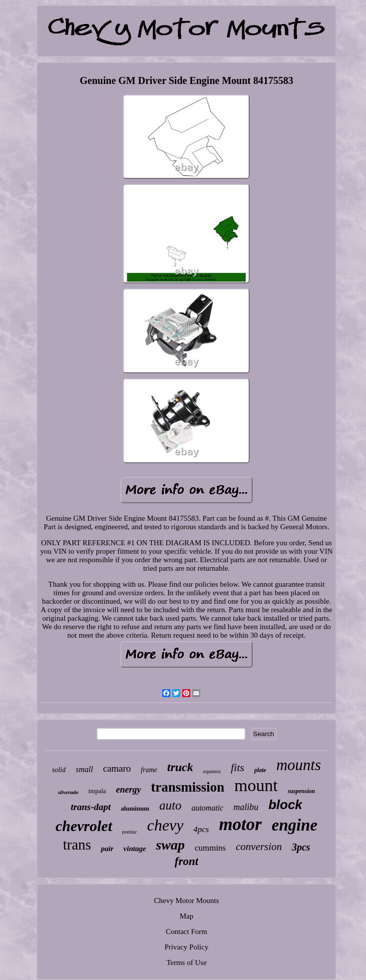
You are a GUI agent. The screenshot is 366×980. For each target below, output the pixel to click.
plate (260, 770)
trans (77, 845)
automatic (207, 808)
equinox (212, 771)
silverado (68, 792)
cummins (210, 848)
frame (149, 770)
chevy (166, 825)
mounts (299, 765)
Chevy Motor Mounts (186, 901)
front (186, 861)
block (285, 805)
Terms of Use (186, 963)
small (85, 769)
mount (256, 785)
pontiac (130, 832)
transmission (187, 787)
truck (180, 767)
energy (128, 790)
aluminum (135, 808)
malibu (246, 807)
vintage (135, 849)
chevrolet (84, 826)
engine (295, 825)
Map (187, 916)
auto (170, 805)
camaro (117, 768)
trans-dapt (91, 807)
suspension (301, 791)
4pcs (201, 829)
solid (59, 770)
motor (241, 824)
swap (170, 845)
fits (237, 767)
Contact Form (186, 932)
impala (97, 791)
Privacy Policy (187, 947)
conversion (259, 847)
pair (107, 849)
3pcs (301, 847)
